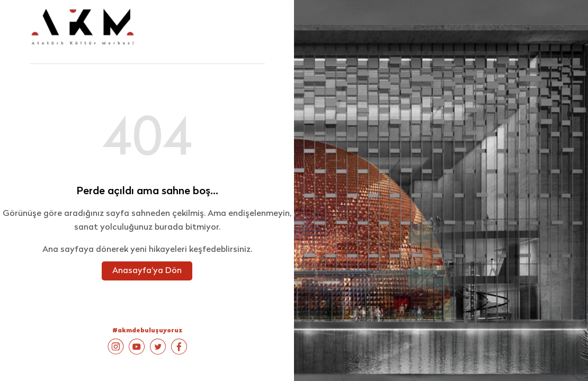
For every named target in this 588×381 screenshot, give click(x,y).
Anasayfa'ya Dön (147, 271)
